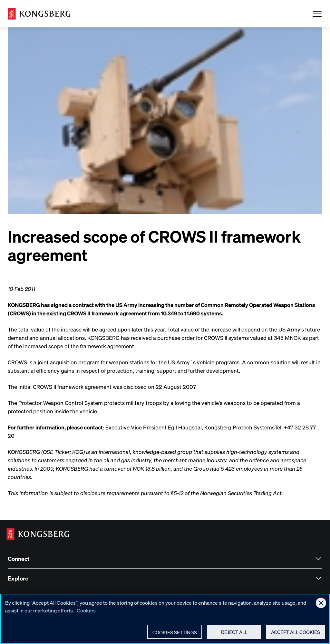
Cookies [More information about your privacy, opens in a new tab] (86, 616)
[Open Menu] (317, 14)
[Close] (321, 609)
